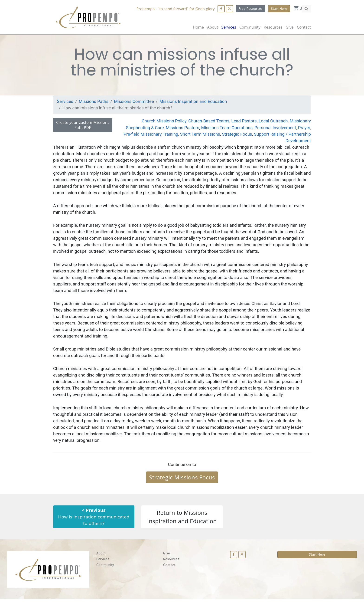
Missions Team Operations (226, 129)
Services (65, 102)
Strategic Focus (236, 135)
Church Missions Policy (162, 122)
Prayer (304, 129)
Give (289, 27)
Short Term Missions (198, 135)
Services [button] (229, 27)
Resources (171, 566)
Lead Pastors (243, 122)
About (213, 27)
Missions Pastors (180, 129)
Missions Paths (94, 102)
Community (105, 572)
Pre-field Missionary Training (148, 135)
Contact (304, 27)
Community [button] (250, 27)
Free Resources (250, 8)
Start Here (279, 8)
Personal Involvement (275, 129)
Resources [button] (273, 27)
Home (198, 27)
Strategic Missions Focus (182, 484)
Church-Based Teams (207, 122)
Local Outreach (273, 122)
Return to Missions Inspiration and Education (182, 524)
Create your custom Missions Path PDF (83, 126)
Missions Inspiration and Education (195, 102)
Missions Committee (135, 102)
